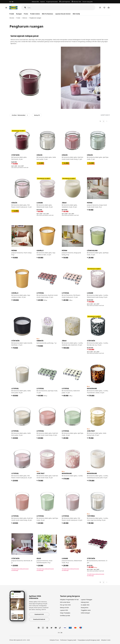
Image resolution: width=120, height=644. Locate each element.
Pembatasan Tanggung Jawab (68, 640)
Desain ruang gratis (88, 2)
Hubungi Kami (85, 602)
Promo (26, 14)
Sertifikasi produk (65, 616)
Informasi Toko (77, 2)
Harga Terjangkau (65, 613)
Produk (18, 18)
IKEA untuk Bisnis (65, 602)
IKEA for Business (47, 14)
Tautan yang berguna (70, 596)
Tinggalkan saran (86, 610)
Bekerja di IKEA (64, 608)
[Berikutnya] (107, 121)
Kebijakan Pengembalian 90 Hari (69, 600)
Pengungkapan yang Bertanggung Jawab (89, 640)
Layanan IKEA (64, 610)
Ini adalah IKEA (85, 605)
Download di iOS (39, 614)
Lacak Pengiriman (66, 2)
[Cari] (61, 8)
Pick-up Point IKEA (65, 605)
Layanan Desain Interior (63, 14)
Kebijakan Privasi (54, 640)
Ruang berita (85, 608)
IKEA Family (76, 14)
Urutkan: (19, 115)
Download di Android (39, 619)
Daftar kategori (85, 613)
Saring (37, 115)
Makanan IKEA (35, 2)
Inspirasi (43, 2)
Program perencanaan (52, 2)
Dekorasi (25, 18)
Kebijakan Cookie (106, 640)
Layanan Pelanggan (86, 600)
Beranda (12, 18)
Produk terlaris (35, 14)
